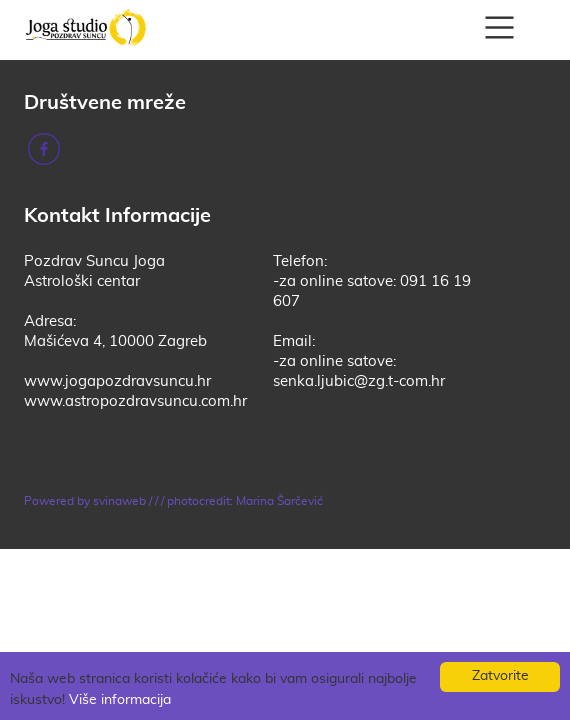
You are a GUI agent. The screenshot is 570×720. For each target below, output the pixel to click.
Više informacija (120, 700)
